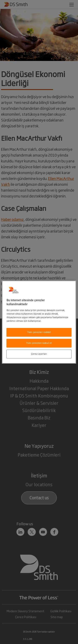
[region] (39, 322)
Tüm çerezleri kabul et (39, 343)
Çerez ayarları (39, 354)
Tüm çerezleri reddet (39, 332)
